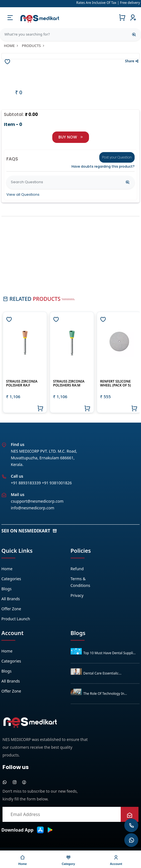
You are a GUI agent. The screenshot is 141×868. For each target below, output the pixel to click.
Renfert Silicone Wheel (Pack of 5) (115, 383)
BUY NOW (71, 137)
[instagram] (14, 782)
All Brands (11, 599)
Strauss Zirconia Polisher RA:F (22, 383)
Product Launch (16, 619)
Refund (77, 569)
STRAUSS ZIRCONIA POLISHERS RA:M (69, 383)
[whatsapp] (5, 782)
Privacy (77, 595)
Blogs (7, 589)
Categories (11, 579)
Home (12, 46)
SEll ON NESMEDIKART (29, 531)
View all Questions (23, 194)
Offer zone (11, 609)
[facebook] (24, 782)
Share (132, 61)
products (34, 46)
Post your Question (117, 157)
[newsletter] (130, 815)
